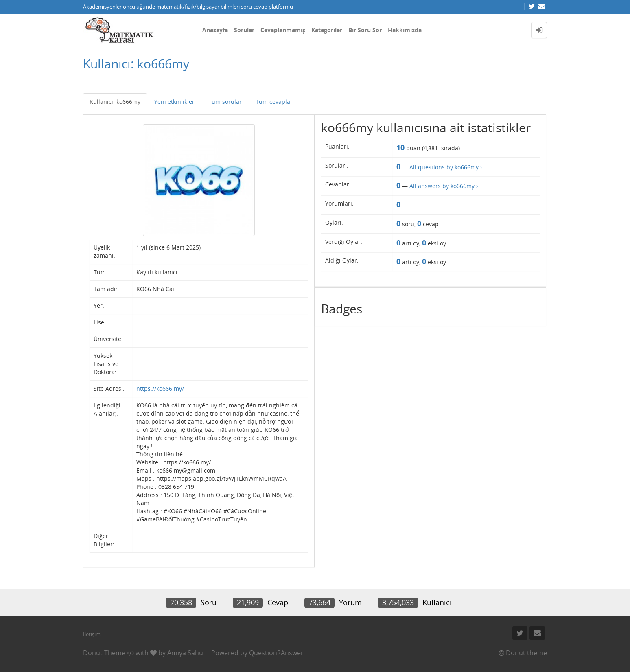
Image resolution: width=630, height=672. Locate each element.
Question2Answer (276, 653)
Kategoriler (327, 30)
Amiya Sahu (185, 653)
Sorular (244, 30)
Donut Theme (104, 653)
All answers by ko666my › (444, 186)
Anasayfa (215, 30)
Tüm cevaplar (274, 102)
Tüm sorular (225, 102)
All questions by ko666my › (446, 167)
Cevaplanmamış (283, 30)
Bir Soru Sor (365, 30)
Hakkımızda (405, 30)
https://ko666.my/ (160, 389)
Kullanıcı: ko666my (115, 102)
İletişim (92, 634)
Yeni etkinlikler (174, 102)
